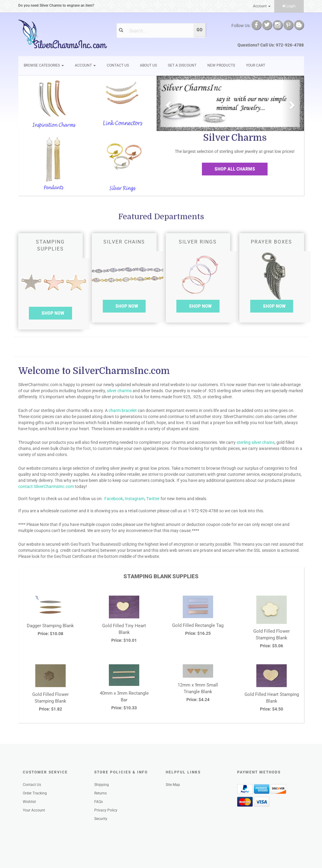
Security (101, 819)
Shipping (102, 785)
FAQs (99, 802)
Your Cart (256, 65)
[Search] (159, 31)
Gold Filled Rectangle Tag (198, 625)
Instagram (135, 499)
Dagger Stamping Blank (50, 626)
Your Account (34, 810)
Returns (100, 793)
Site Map (173, 785)
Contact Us (118, 65)
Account (262, 6)
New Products (221, 65)
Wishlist (29, 802)
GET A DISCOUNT (182, 65)
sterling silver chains (256, 442)
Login (289, 6)
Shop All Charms (235, 169)
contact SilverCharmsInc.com (46, 486)
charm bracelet (123, 410)
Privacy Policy (106, 810)
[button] (168, 103)
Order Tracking (35, 793)
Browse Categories (44, 65)
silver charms (119, 391)
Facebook (114, 499)
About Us (148, 65)
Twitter (153, 499)
